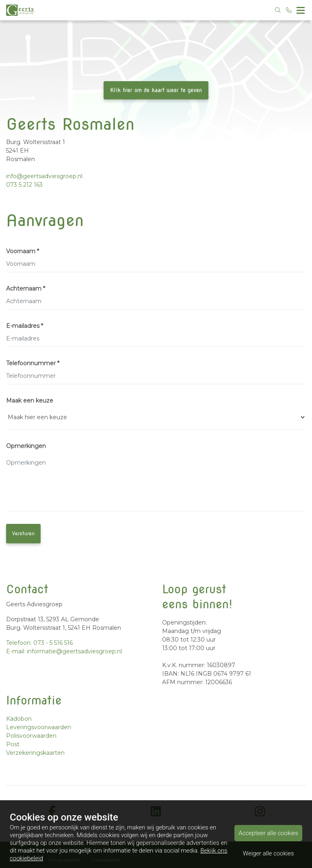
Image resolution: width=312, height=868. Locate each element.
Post (13, 744)
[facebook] (52, 812)
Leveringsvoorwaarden (39, 727)
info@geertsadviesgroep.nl (44, 176)
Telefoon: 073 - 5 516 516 (39, 643)
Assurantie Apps (163, 849)
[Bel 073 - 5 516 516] (289, 10)
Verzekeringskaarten (35, 753)
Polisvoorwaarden (31, 736)
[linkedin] (156, 812)
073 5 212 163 (24, 185)
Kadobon (19, 719)
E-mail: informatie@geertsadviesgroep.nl (64, 651)
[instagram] (260, 812)
